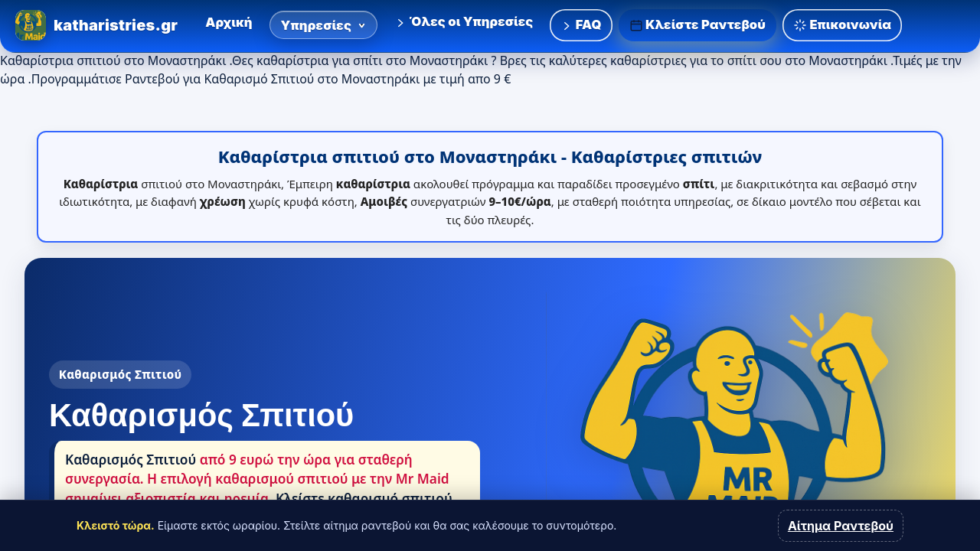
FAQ (581, 24)
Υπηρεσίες (324, 25)
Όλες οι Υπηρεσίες (464, 21)
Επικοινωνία (842, 25)
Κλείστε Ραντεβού (698, 25)
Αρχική (229, 22)
